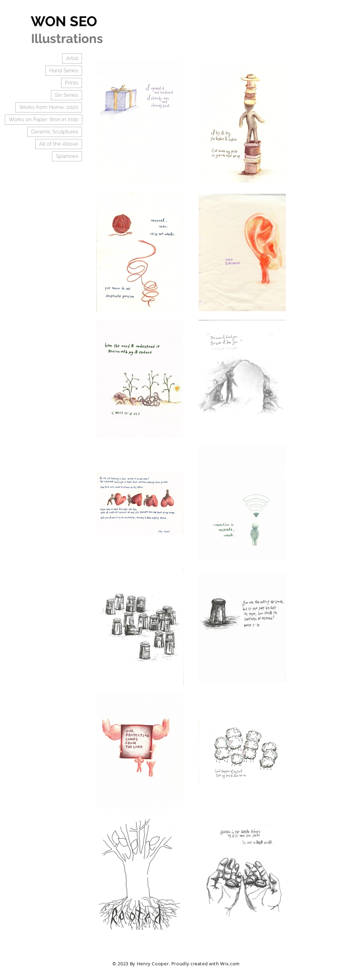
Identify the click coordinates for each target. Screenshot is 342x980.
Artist (72, 58)
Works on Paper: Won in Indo (44, 119)
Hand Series (64, 71)
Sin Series (66, 95)
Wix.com (230, 964)
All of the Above (59, 144)
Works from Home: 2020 (49, 107)
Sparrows (67, 156)
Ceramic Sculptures (55, 132)
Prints (72, 83)
